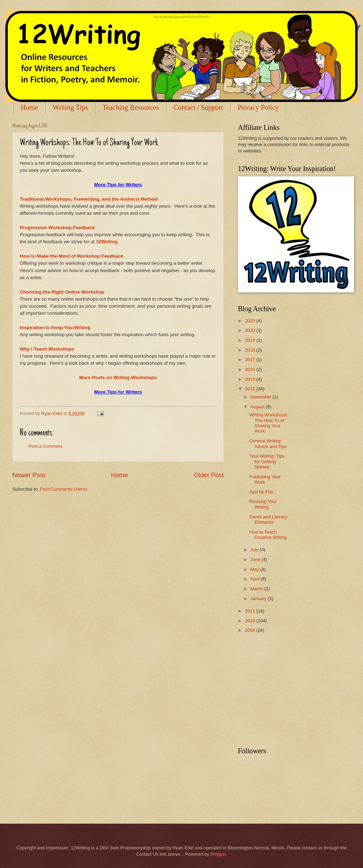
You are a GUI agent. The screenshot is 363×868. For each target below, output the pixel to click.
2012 (251, 389)
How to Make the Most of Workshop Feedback (72, 256)
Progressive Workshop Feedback (57, 228)
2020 (251, 330)
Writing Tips (70, 107)
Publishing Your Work (265, 479)
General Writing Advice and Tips (268, 444)
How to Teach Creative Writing (268, 535)
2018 (251, 350)
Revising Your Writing (263, 504)
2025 (251, 321)
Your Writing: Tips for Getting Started (267, 461)
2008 (251, 630)
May (255, 569)
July (255, 550)
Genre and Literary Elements (268, 520)
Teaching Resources (131, 107)
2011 (251, 611)
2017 (251, 360)
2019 (251, 340)
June (256, 559)
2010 (251, 621)
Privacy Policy (258, 107)
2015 (251, 369)
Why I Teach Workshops (47, 349)
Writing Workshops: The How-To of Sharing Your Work (269, 423)
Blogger (218, 854)
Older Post (209, 475)
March (257, 589)
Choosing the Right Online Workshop (62, 292)
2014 (251, 379)
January (259, 599)
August (258, 407)
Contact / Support (198, 107)
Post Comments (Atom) (64, 489)
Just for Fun (261, 492)
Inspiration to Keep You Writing (55, 328)
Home (29, 107)
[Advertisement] (291, 691)
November (261, 397)
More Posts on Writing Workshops (118, 378)
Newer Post (29, 475)
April (255, 579)
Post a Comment (45, 446)
